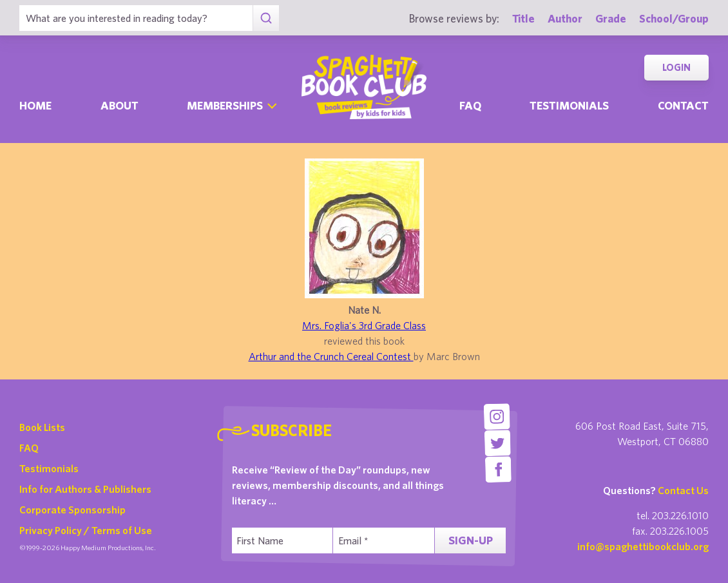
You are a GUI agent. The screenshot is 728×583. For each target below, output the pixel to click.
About (120, 105)
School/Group (674, 18)
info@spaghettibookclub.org (643, 546)
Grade (611, 18)
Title (523, 18)
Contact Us (683, 490)
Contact (683, 105)
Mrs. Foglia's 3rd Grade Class (364, 325)
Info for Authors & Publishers (85, 489)
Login (676, 67)
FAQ (29, 448)
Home (35, 105)
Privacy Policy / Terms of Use (86, 530)
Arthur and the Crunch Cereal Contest (331, 356)
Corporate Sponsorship (72, 510)
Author (565, 18)
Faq (470, 105)
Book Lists (42, 427)
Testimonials (569, 105)
